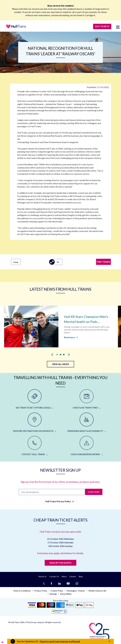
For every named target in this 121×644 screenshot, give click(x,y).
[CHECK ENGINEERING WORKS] (87, 446)
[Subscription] (52, 492)
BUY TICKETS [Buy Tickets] (102, 26)
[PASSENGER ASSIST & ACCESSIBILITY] (87, 423)
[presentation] (52, 355)
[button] (57, 355)
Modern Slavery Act (97, 591)
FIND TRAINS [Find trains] (103, 262)
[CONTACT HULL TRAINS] (34, 446)
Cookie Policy (57, 591)
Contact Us (54, 576)
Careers (73, 576)
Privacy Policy (41, 591)
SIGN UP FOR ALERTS (60, 563)
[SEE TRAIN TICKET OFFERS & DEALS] (34, 399)
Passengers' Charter (76, 591)
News (64, 576)
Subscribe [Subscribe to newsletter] (94, 492)
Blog (81, 576)
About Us (43, 576)
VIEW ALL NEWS (60, 364)
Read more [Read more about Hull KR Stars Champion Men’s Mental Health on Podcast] (71, 337)
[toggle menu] (118, 27)
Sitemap (53, 594)
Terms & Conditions (22, 591)
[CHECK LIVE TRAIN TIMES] (87, 399)
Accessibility (66, 594)
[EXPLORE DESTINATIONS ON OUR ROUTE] (34, 423)
